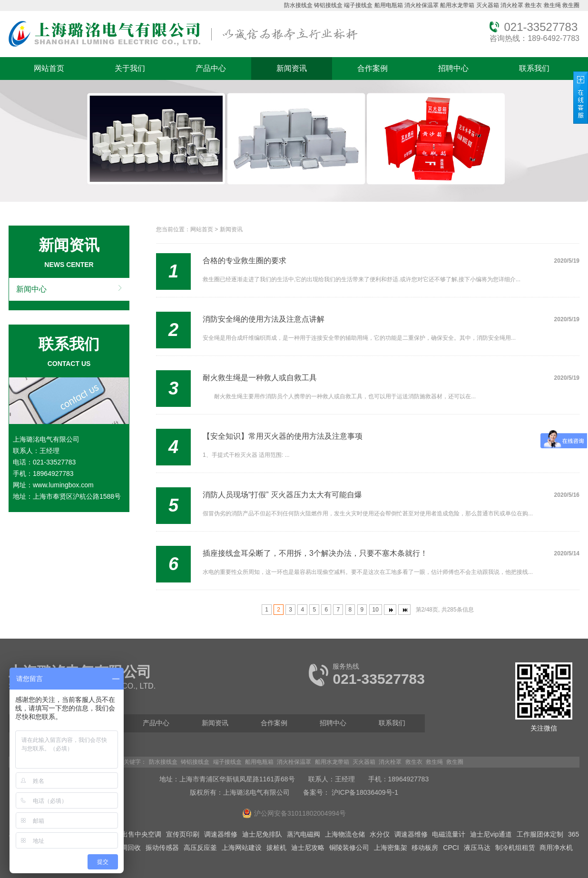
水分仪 (380, 834)
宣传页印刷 (183, 834)
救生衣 (533, 5)
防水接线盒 (298, 5)
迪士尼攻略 (308, 848)
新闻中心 (31, 289)
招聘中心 (453, 68)
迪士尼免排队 (262, 834)
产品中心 (211, 68)
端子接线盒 (358, 5)
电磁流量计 (449, 834)
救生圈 (571, 5)
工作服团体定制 (540, 834)
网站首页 (49, 68)
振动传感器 (162, 848)
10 (376, 610)
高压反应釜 (200, 848)
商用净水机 (556, 848)
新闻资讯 (292, 68)
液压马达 (477, 848)
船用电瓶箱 (389, 5)
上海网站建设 (242, 848)
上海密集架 (391, 848)
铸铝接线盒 (328, 5)
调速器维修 (221, 834)
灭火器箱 (488, 5)
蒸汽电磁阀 (304, 834)
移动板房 (425, 848)
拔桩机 (276, 848)
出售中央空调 (141, 834)
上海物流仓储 (345, 834)
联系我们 (534, 68)
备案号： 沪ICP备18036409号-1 (351, 792)
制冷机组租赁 (515, 848)
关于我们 (130, 68)
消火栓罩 (512, 5)
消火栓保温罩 (421, 5)
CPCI (451, 848)
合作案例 (372, 68)
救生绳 (552, 5)
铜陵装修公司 (349, 848)
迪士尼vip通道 (491, 834)
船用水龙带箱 (457, 5)
